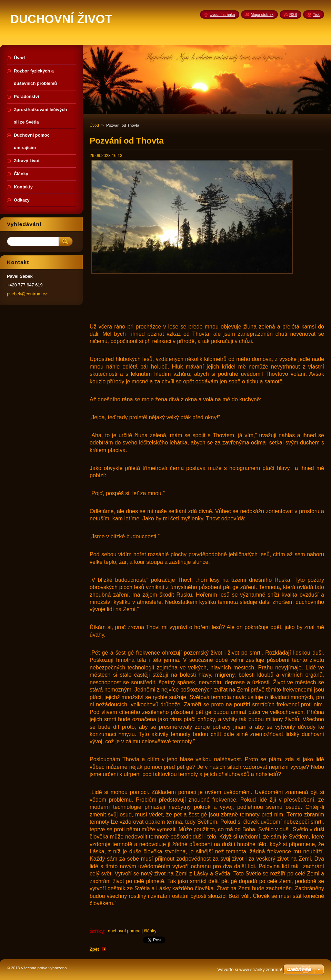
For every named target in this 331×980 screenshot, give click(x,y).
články (150, 931)
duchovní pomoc (124, 931)
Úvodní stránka (222, 14)
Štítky (97, 931)
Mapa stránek (262, 14)
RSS (293, 14)
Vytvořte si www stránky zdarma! (250, 969)
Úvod (94, 125)
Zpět (94, 949)
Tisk (316, 14)
